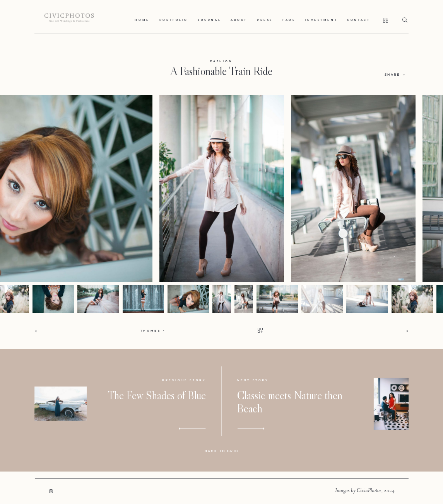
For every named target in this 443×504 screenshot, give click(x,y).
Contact (358, 20)
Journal (209, 20)
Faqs (289, 20)
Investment (321, 20)
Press (265, 20)
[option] (222, 188)
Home (142, 20)
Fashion (221, 61)
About (239, 20)
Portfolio (174, 20)
